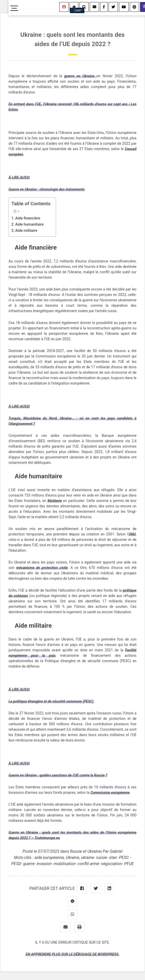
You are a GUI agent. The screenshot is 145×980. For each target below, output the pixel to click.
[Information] (74, 7)
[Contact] (94, 7)
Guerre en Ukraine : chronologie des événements (47, 189)
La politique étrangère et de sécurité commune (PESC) (51, 701)
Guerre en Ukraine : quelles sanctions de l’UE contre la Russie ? (58, 775)
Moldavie (55, 501)
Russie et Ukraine (85, 851)
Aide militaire (26, 231)
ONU (132, 534)
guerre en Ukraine (80, 76)
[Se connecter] (64, 7)
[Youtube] (124, 7)
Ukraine (72, 858)
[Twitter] (113, 7)
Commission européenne (110, 792)
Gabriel (116, 851)
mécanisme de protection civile (42, 568)
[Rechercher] (84, 7)
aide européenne (49, 858)
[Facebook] (104, 7)
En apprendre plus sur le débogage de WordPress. (72, 954)
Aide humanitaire (29, 224)
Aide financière (28, 218)
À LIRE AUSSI (19, 177)
